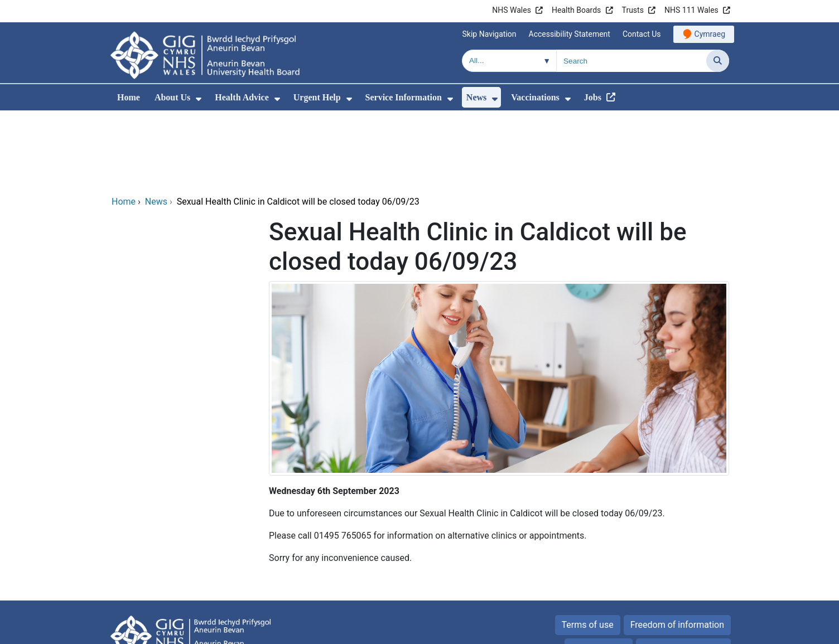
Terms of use (588, 549)
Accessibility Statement (570, 34)
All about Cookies (677, 572)
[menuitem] (199, 99)
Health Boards (576, 10)
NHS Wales (512, 10)
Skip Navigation (490, 34)
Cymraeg (710, 34)
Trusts (633, 10)
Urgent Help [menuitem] (317, 97)
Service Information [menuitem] (404, 97)
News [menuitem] (476, 97)
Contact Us (642, 34)
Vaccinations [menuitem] (535, 97)
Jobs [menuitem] (593, 97)
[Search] (718, 61)
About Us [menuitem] (172, 97)
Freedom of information (677, 549)
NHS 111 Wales (691, 10)
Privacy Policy (599, 572)
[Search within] (509, 61)
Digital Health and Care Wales (659, 630)
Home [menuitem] (129, 97)
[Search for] (631, 61)
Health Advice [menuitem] (242, 97)
